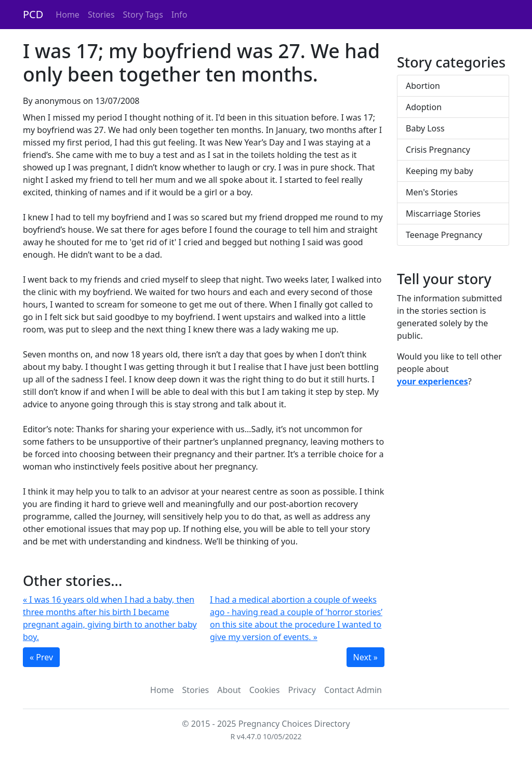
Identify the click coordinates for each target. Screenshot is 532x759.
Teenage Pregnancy (444, 235)
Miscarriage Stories (443, 214)
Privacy (302, 690)
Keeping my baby (440, 171)
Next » (365, 657)
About (229, 690)
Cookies (265, 690)
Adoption (424, 107)
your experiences (433, 381)
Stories (101, 15)
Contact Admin (353, 690)
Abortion (423, 86)
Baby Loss (425, 128)
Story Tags (143, 15)
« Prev (41, 657)
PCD (33, 14)
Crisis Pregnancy (438, 150)
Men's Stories (432, 192)
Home (68, 15)
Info (179, 15)
